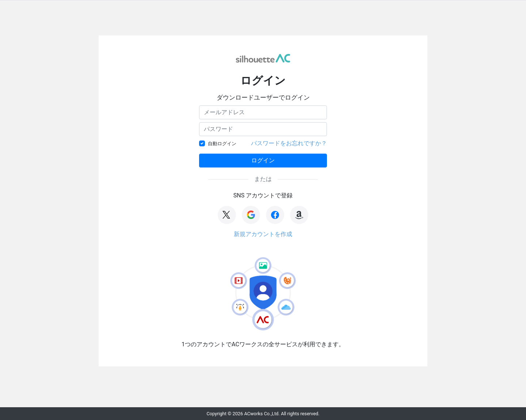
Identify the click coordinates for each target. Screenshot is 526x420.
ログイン (263, 160)
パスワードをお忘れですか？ (289, 143)
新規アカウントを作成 (263, 234)
